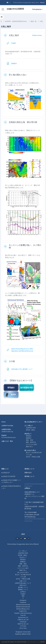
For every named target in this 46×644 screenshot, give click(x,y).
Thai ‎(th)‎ (23, 615)
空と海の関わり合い (18, 75)
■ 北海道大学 (6, 473)
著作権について (29, 476)
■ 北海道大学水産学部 (8, 476)
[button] (9, 3)
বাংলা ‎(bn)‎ (23, 626)
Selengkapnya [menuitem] (37, 9)
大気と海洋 (14, 35)
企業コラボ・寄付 (7, 441)
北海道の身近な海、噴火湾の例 (23, 122)
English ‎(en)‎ (23, 611)
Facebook (23, 602)
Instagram (23, 600)
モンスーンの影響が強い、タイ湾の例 (25, 246)
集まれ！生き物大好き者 (34, 452)
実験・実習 (29, 440)
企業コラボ (23, 581)
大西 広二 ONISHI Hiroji (42, 21)
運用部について (29, 469)
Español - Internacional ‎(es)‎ (23, 613)
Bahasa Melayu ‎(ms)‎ (23, 609)
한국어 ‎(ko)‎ (23, 628)
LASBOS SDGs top (7, 432)
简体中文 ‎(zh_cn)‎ (23, 624)
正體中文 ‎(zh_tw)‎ (23, 620)
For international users (9, 437)
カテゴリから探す (32, 444)
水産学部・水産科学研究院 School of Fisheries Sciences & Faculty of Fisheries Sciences (17, 21)
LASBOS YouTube (7, 426)
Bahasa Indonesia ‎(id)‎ (23, 605)
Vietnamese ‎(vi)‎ (23, 617)
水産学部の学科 (31, 428)
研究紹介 (29, 436)
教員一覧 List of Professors (34, 21)
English (23, 594)
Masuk (42, 3)
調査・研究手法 (31, 442)
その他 (12, 361)
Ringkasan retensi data (23, 632)
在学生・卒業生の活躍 (33, 457)
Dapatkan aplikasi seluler (23, 634)
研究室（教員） (31, 430)
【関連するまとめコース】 (21, 380)
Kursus (2, 21)
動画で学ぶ (29, 447)
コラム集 (29, 455)
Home (4, 422)
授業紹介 (29, 438)
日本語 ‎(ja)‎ (23, 622)
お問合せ (23, 592)
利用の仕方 (28, 473)
